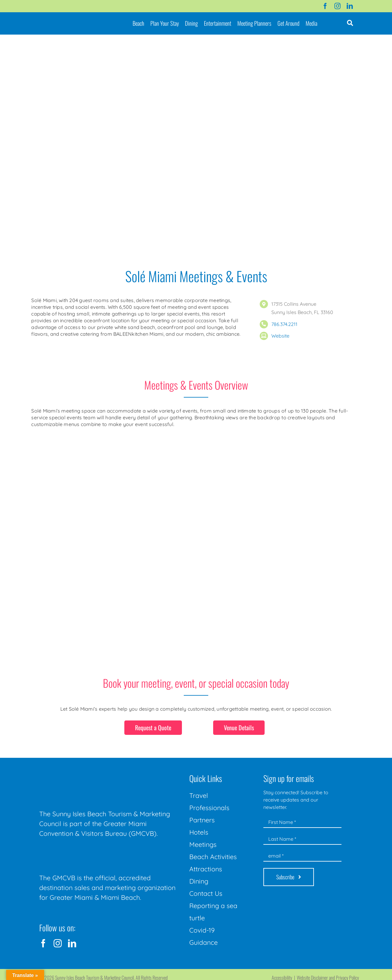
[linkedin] (350, 6)
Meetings (203, 844)
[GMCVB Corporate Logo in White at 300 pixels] (85, 852)
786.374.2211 (284, 324)
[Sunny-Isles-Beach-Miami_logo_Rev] (85, 773)
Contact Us (206, 893)
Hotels (199, 832)
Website (280, 336)
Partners (202, 820)
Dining (199, 881)
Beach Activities (213, 857)
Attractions (206, 869)
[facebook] (325, 6)
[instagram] (337, 6)
